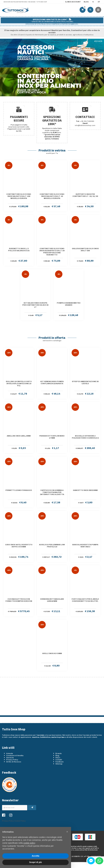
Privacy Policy (12, 760)
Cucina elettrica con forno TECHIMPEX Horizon (19, 600)
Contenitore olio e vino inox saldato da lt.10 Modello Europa (52, 196)
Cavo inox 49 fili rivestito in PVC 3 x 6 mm (19, 546)
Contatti (59, 760)
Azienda (10, 753)
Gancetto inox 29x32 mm (85, 490)
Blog (86, 2)
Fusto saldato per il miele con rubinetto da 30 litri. (85, 600)
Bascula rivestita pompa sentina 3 (85, 546)
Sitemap (59, 764)
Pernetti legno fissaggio (19, 490)
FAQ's (58, 758)
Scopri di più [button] (36, 862)
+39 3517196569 (87, 121)
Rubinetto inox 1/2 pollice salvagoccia (19, 250)
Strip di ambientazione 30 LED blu (85, 383)
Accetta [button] (36, 856)
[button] (67, 832)
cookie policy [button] (29, 843)
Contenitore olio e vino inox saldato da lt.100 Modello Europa (19, 196)
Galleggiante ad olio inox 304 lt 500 (85, 250)
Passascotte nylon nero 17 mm (52, 437)
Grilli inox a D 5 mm (52, 653)
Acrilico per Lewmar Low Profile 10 (52, 546)
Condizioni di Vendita (15, 756)
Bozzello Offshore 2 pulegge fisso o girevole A (85, 437)
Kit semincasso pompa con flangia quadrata (52, 383)
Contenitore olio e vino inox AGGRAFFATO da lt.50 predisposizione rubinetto (52, 252)
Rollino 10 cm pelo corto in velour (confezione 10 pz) (19, 384)
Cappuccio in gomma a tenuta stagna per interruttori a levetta (52, 492)
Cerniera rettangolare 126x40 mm (52, 600)
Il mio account (73, 2)
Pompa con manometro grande (69, 304)
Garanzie (10, 758)
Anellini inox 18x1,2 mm (19, 436)
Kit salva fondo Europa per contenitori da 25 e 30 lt (35, 305)
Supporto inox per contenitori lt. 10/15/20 (85, 195)
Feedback (60, 762)
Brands (59, 753)
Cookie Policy (20, 821)
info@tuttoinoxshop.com (85, 125)
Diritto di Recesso (14, 762)
